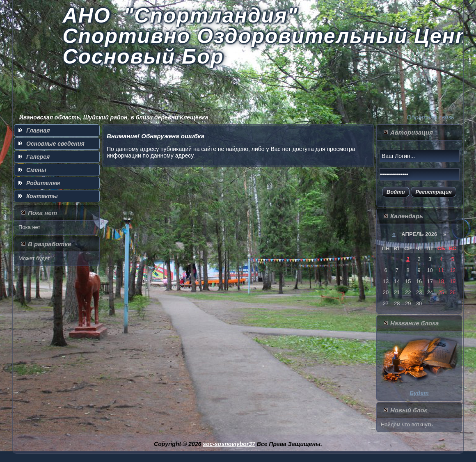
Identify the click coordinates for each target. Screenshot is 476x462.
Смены (36, 170)
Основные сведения (55, 144)
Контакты (42, 196)
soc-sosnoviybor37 (229, 444)
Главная (38, 130)
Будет (419, 393)
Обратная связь (430, 117)
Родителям (43, 183)
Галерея (38, 157)
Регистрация (434, 192)
